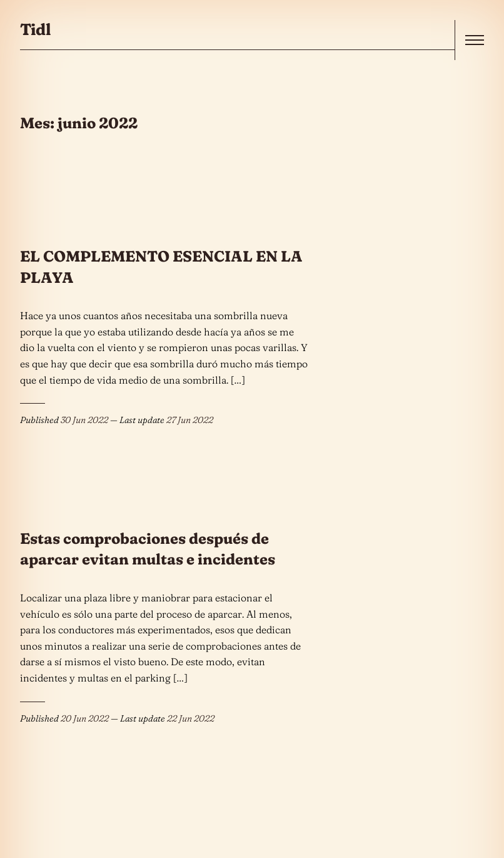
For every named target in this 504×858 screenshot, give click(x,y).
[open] (475, 40)
